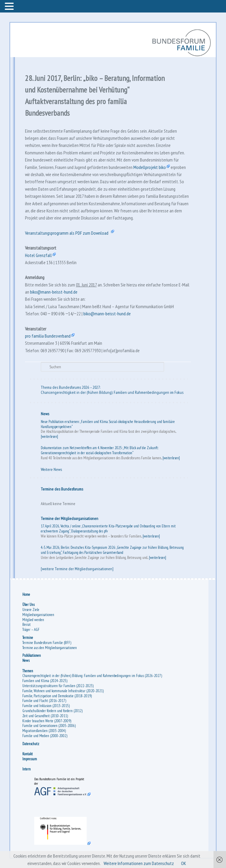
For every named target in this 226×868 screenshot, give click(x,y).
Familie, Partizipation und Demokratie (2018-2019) (57, 696)
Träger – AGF (31, 630)
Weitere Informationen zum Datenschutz (139, 863)
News (45, 414)
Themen (28, 671)
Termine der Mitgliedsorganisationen (70, 518)
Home (26, 594)
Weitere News (51, 469)
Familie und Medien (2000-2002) (45, 736)
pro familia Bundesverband (48, 336)
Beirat (27, 625)
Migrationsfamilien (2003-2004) (44, 731)
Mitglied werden (33, 620)
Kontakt (28, 754)
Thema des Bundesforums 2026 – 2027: (71, 387)
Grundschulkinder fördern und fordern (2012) (52, 711)
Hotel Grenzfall (38, 255)
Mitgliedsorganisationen (38, 615)
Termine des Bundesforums (62, 489)
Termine (28, 638)
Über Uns (28, 605)
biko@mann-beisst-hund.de (54, 292)
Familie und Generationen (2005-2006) (49, 726)
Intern (27, 769)
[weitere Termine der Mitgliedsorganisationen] (77, 569)
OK (184, 863)
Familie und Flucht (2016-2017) (44, 701)
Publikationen (32, 655)
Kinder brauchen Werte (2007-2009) (47, 721)
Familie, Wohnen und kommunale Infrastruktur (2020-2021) (63, 691)
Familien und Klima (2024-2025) (45, 681)
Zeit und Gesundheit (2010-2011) (45, 716)
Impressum (30, 759)
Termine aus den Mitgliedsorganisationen (50, 648)
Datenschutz (31, 744)
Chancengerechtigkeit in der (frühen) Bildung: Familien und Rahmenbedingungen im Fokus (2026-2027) (92, 676)
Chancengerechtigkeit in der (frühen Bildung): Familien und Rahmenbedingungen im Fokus (112, 392)
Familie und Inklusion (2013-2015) (46, 706)
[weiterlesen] (49, 437)
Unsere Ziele (31, 610)
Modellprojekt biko (150, 167)
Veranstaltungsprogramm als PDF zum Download (67, 233)
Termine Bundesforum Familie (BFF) (47, 643)
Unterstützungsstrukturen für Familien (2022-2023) (58, 686)
